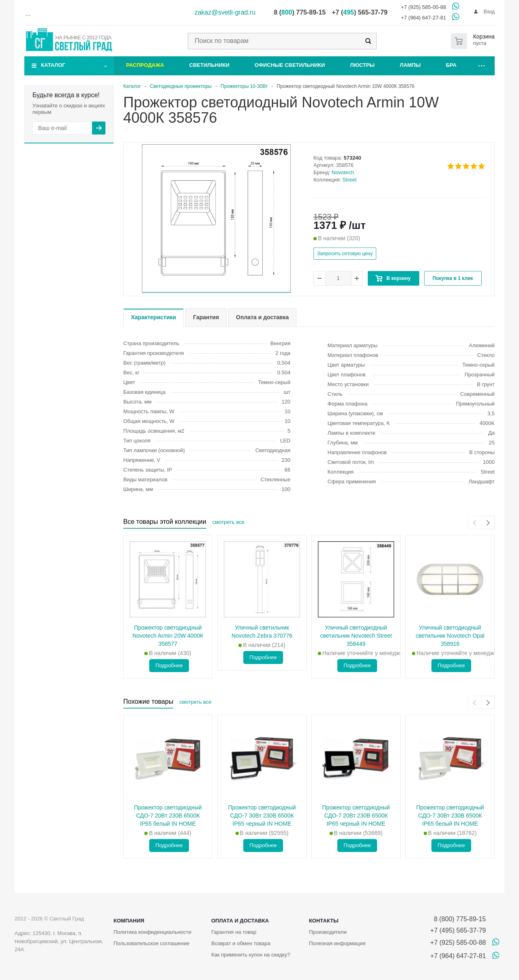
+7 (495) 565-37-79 (458, 930)
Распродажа (145, 65)
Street (350, 180)
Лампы (410, 65)
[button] (216, 292)
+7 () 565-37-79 (359, 12)
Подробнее (169, 665)
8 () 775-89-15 (300, 12)
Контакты (324, 921)
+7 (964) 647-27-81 (424, 18)
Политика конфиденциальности (152, 932)
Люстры (362, 65)
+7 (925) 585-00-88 (424, 7)
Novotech (343, 172)
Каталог (53, 65)
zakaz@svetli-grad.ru (225, 12)
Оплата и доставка (240, 921)
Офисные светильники (290, 65)
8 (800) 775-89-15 (458, 919)
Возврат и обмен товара (241, 943)
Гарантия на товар (234, 932)
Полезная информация (337, 943)
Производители (328, 932)
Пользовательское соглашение (151, 943)
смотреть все (228, 522)
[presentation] (475, 522)
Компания (129, 921)
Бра (451, 65)
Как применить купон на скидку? (251, 955)
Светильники (209, 65)
